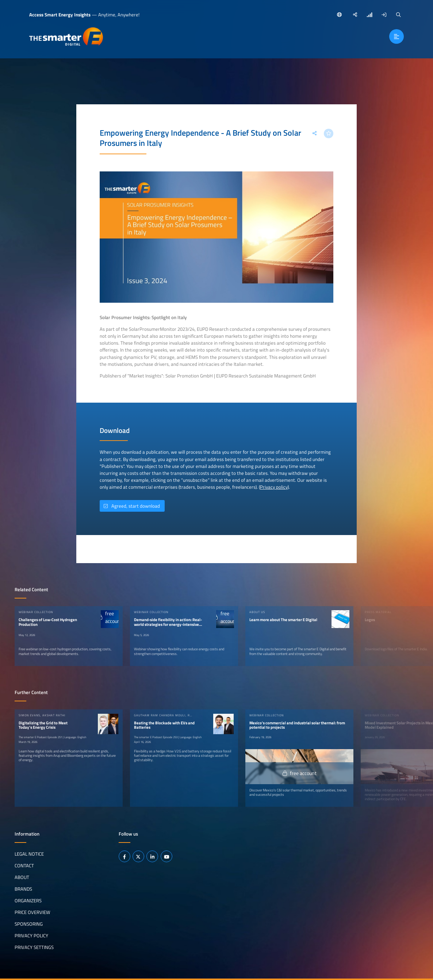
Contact (24, 865)
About (22, 877)
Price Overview (32, 912)
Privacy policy (274, 487)
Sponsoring (29, 924)
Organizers (28, 900)
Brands (23, 889)
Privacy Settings (34, 947)
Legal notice (29, 854)
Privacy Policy (31, 936)
